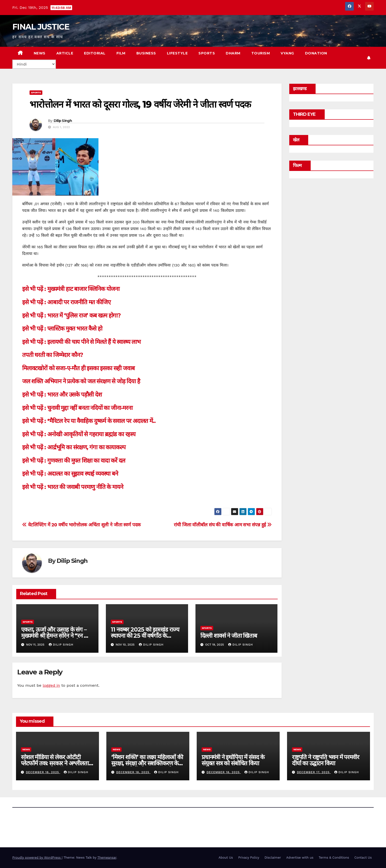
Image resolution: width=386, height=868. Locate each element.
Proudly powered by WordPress (37, 858)
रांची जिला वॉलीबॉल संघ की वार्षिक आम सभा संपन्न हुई (223, 525)
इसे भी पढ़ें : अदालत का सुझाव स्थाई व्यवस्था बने (70, 474)
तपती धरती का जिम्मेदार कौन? (53, 355)
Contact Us (363, 858)
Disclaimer (273, 858)
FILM (121, 53)
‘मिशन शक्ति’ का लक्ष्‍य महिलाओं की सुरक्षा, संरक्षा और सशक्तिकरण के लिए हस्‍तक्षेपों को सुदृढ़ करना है (147, 763)
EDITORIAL (95, 53)
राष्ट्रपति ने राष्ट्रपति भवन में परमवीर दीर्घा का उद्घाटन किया (325, 760)
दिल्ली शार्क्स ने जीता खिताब (229, 636)
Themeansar (107, 858)
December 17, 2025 (314, 772)
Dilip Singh (63, 121)
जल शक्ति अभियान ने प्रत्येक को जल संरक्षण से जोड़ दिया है (81, 381)
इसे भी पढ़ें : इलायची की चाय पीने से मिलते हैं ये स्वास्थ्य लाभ (81, 342)
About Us (226, 858)
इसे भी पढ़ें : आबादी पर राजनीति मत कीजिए (66, 302)
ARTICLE (65, 53)
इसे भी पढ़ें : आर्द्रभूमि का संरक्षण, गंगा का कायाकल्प (74, 447)
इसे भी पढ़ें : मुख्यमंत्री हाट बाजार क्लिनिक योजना (71, 289)
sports (36, 92)
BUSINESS (146, 53)
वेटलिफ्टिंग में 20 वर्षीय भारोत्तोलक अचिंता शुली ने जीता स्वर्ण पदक (81, 525)
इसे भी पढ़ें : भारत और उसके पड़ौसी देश (62, 394)
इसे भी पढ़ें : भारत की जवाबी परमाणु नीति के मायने (72, 487)
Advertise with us (300, 858)
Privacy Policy (249, 858)
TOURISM (261, 53)
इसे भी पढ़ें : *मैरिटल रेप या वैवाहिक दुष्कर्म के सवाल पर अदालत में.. (89, 421)
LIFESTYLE (177, 53)
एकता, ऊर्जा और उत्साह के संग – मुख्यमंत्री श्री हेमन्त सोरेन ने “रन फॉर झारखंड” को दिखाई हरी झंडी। (56, 636)
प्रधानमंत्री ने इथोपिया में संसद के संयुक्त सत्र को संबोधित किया (233, 760)
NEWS (40, 53)
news (26, 749)
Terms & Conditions (334, 858)
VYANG (287, 53)
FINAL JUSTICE (41, 27)
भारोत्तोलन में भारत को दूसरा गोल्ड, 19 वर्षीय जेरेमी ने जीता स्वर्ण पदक (140, 104)
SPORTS (207, 53)
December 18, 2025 (43, 772)
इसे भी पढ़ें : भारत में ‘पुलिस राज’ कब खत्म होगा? (71, 315)
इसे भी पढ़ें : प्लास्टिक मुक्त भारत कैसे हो (62, 328)
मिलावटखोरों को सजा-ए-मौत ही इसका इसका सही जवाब (78, 368)
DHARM (233, 53)
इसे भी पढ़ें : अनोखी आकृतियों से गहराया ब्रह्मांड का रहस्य (79, 434)
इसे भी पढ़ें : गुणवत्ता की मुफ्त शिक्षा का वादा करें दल (74, 460)
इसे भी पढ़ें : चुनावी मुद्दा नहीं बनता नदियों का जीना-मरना (77, 408)
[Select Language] (34, 64)
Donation (316, 53)
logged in (51, 685)
